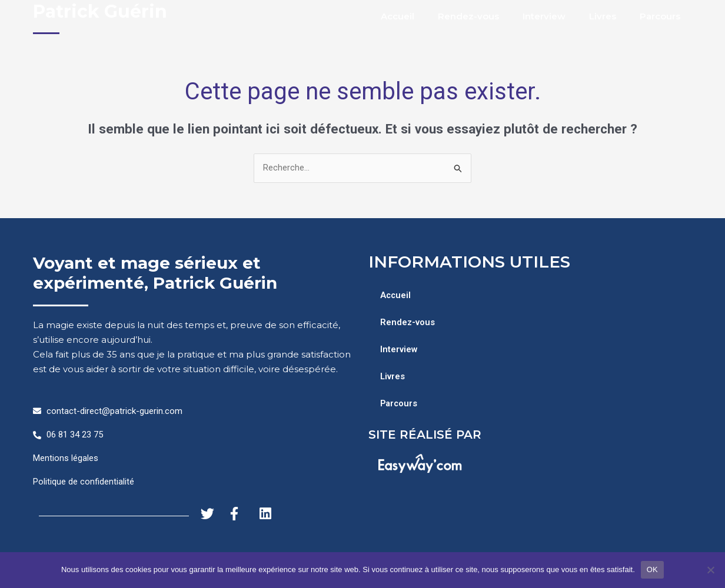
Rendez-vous (468, 16)
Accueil (398, 16)
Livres (603, 16)
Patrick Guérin (100, 11)
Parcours (660, 16)
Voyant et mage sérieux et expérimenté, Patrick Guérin (155, 273)
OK (652, 569)
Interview (544, 16)
